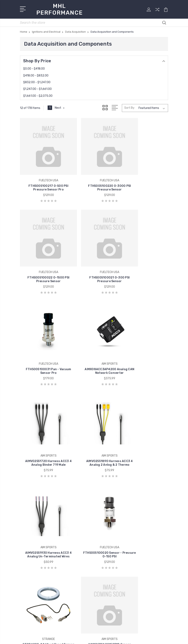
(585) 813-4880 (37, 494)
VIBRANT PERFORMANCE (41, 537)
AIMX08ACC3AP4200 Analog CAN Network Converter (145, 259)
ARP (26, 531)
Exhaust (105, 561)
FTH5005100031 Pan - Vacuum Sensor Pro (94, 261)
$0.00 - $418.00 (34, 67)
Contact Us (107, 504)
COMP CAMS (32, 549)
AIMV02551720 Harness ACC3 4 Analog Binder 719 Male (43, 344)
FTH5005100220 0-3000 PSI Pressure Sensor (94, 176)
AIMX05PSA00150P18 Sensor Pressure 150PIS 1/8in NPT (145, 429)
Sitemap (113, 637)
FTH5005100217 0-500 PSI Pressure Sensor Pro (43, 176)
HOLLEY (29, 555)
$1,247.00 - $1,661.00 (37, 88)
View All (28, 561)
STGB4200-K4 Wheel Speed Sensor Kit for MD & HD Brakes (94, 429)
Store (103, 492)
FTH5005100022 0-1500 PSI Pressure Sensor (145, 176)
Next (60, 107)
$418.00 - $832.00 (36, 74)
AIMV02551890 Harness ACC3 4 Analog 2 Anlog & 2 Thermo (94, 344)
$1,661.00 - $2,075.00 (38, 94)
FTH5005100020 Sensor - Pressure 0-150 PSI (43, 431)
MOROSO (29, 543)
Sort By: (130, 107)
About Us (106, 498)
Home (103, 486)
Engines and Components (117, 555)
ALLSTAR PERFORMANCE (41, 525)
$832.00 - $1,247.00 (37, 81)
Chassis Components (114, 543)
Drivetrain (106, 549)
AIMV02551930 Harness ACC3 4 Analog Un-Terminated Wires (145, 344)
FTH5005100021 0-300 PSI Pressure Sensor (43, 261)
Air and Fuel (107, 525)
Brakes (104, 537)
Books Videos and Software (119, 531)
